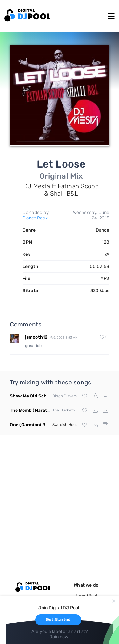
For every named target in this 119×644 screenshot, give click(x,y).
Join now (59, 637)
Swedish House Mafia (71, 425)
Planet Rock (35, 218)
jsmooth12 (36, 337)
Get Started (58, 620)
